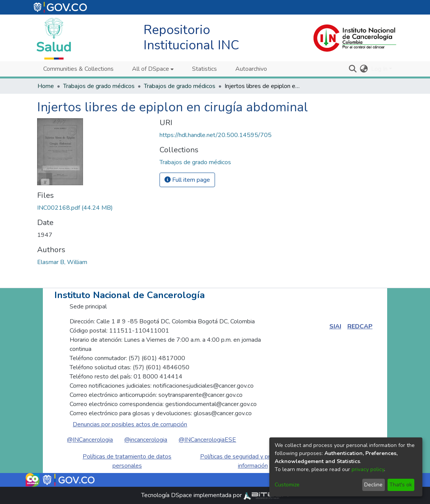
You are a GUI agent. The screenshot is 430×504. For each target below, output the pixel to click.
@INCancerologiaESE (207, 440)
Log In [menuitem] (379, 69)
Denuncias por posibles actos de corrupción (130, 424)
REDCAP (360, 326)
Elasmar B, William (62, 262)
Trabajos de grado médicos (99, 86)
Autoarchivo (251, 69)
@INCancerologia (90, 440)
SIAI (335, 326)
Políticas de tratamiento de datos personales (127, 461)
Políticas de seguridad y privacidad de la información (253, 461)
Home (46, 86)
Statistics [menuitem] (204, 69)
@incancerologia (146, 440)
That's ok (401, 485)
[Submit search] (353, 69)
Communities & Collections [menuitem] (78, 69)
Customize (287, 485)
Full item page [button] (187, 180)
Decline (373, 485)
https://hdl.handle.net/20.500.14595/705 (216, 135)
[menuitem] (153, 69)
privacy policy (368, 469)
